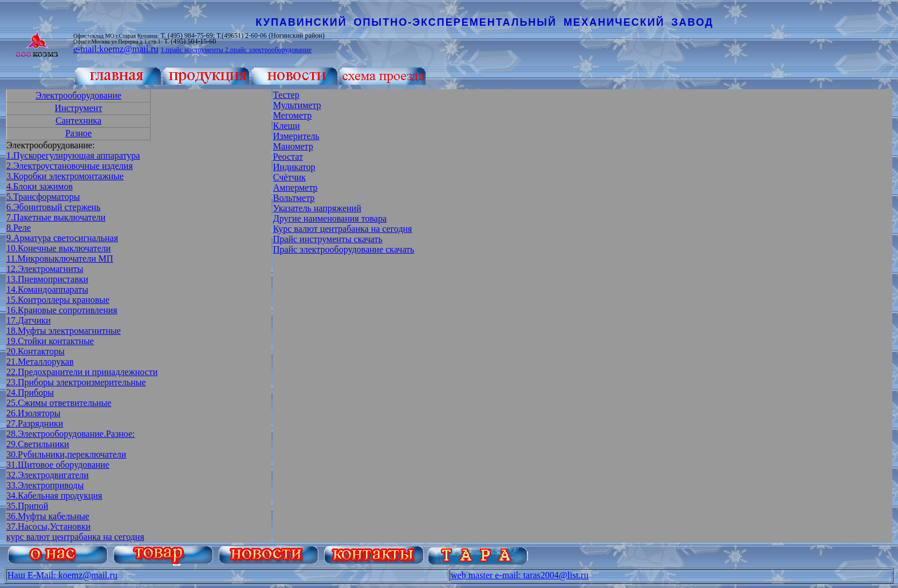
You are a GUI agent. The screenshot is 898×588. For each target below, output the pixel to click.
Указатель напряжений (317, 208)
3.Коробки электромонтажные (65, 176)
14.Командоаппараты (47, 289)
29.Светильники (38, 444)
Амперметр (296, 188)
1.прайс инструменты (192, 50)
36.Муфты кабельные (48, 516)
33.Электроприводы (45, 485)
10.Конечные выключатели (58, 248)
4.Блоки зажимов (40, 186)
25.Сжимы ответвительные (59, 403)
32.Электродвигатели (48, 475)
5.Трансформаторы (43, 197)
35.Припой (27, 506)
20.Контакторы (36, 351)
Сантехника (78, 121)
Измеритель (296, 136)
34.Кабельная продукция (54, 496)
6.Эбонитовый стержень (53, 207)
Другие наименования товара (330, 218)
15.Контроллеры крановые (58, 300)
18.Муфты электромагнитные (64, 331)
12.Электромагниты (45, 269)
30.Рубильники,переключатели (66, 454)
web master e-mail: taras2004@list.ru (519, 575)
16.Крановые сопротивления (62, 310)
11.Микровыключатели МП (60, 259)
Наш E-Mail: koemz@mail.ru (62, 575)
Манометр (293, 146)
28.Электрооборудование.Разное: (71, 434)
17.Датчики (29, 320)
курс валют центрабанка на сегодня (75, 537)
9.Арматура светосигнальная (62, 238)
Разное (78, 133)
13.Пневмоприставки (47, 279)
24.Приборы (30, 392)
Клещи (287, 126)
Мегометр (292, 115)
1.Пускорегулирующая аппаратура (73, 155)
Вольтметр (294, 198)
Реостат (288, 157)
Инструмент (79, 108)
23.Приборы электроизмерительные (76, 382)
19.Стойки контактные (50, 341)
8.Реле (19, 228)
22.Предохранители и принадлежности (82, 372)
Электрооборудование (78, 95)
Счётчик (290, 177)
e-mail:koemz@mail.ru (116, 49)
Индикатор (294, 167)
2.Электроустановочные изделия (70, 166)
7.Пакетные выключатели (56, 217)
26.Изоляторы (33, 413)
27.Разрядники (35, 423)
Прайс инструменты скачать (328, 239)
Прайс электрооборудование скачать (344, 249)
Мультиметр (297, 105)
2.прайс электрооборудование (268, 50)
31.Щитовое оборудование (58, 465)
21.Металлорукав (40, 362)
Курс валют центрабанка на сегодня (343, 229)
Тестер (286, 95)
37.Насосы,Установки (48, 526)
